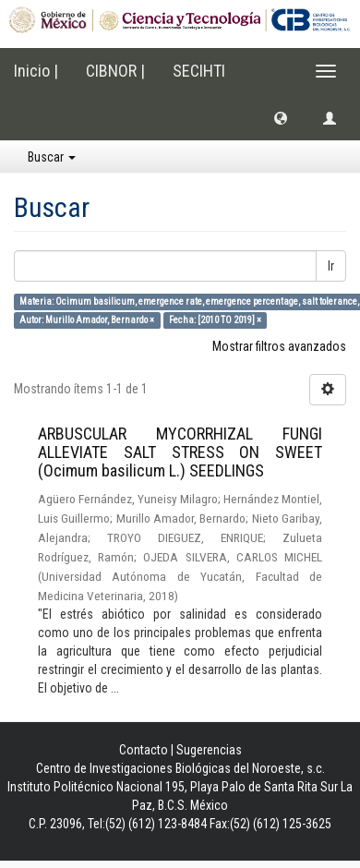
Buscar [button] (52, 157)
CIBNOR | (115, 71)
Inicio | (36, 71)
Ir (331, 266)
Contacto (144, 750)
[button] (281, 117)
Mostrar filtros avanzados (279, 346)
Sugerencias (209, 750)
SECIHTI (199, 71)
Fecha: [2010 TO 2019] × (215, 320)
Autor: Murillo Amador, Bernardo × (87, 320)
